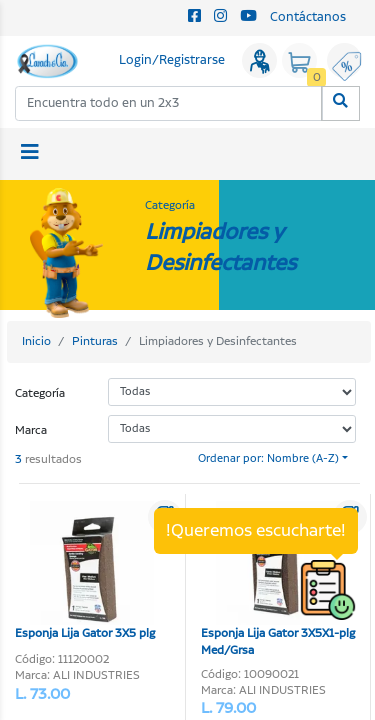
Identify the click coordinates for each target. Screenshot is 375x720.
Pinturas (95, 341)
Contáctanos (308, 17)
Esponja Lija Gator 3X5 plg (85, 571)
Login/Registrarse (172, 60)
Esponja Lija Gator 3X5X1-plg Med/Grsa (278, 580)
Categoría (40, 393)
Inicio (36, 341)
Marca (31, 430)
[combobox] (169, 103)
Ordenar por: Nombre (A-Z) (268, 459)
